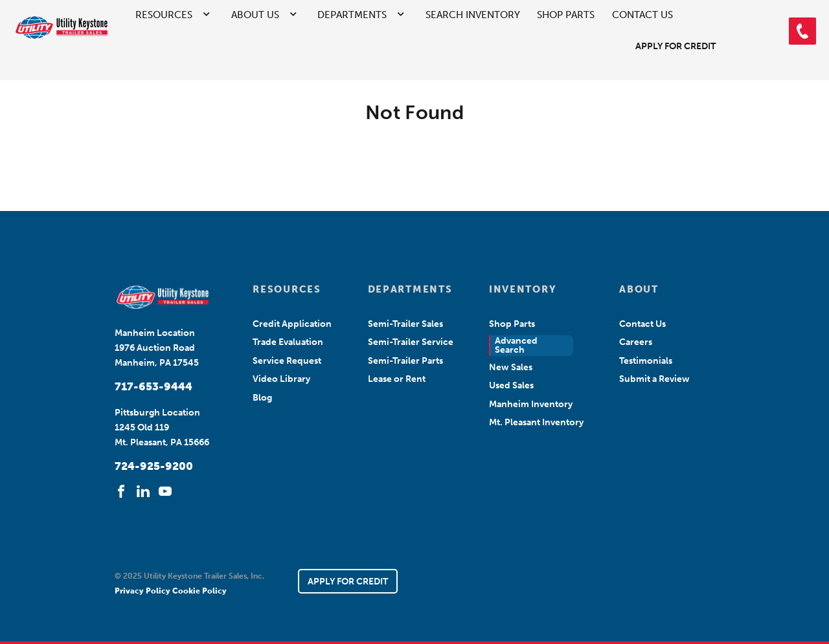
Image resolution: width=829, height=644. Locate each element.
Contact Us (642, 15)
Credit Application (292, 324)
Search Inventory (473, 15)
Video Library (281, 379)
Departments (352, 15)
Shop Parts (566, 15)
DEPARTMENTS (410, 289)
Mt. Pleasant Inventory (536, 422)
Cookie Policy (199, 591)
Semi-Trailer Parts (405, 361)
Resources (164, 15)
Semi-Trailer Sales (405, 324)
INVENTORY (523, 289)
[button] (802, 31)
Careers (636, 342)
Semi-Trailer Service (411, 342)
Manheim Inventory (531, 404)
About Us (255, 15)
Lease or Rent (397, 379)
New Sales (511, 367)
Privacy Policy (143, 591)
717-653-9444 (153, 386)
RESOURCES (287, 289)
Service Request (287, 361)
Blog (262, 398)
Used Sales (511, 385)
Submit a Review (654, 379)
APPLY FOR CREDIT (348, 582)
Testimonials (646, 361)
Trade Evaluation (288, 342)
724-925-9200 (154, 466)
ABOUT (639, 289)
